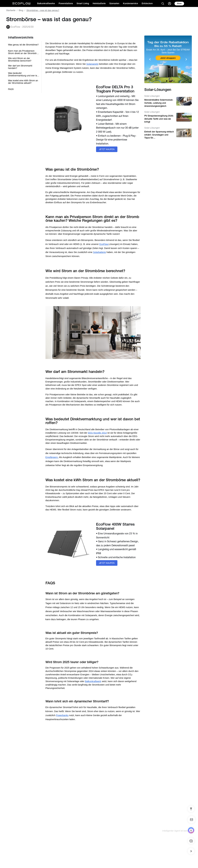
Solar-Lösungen (152, 96)
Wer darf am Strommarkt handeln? (20, 67)
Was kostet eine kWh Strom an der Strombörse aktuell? (23, 82)
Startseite (11, 10)
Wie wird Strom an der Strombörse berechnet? (20, 59)
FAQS (11, 89)
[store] (179, 4)
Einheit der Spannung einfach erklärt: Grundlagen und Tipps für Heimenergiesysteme (159, 135)
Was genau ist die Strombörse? (23, 45)
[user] (170, 4)
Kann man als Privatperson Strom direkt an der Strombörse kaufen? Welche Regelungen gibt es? (24, 52)
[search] (163, 4)
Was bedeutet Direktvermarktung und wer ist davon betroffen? (23, 74)
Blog (21, 10)
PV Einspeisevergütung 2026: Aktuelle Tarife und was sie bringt (159, 119)
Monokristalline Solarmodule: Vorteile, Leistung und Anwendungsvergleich (159, 103)
